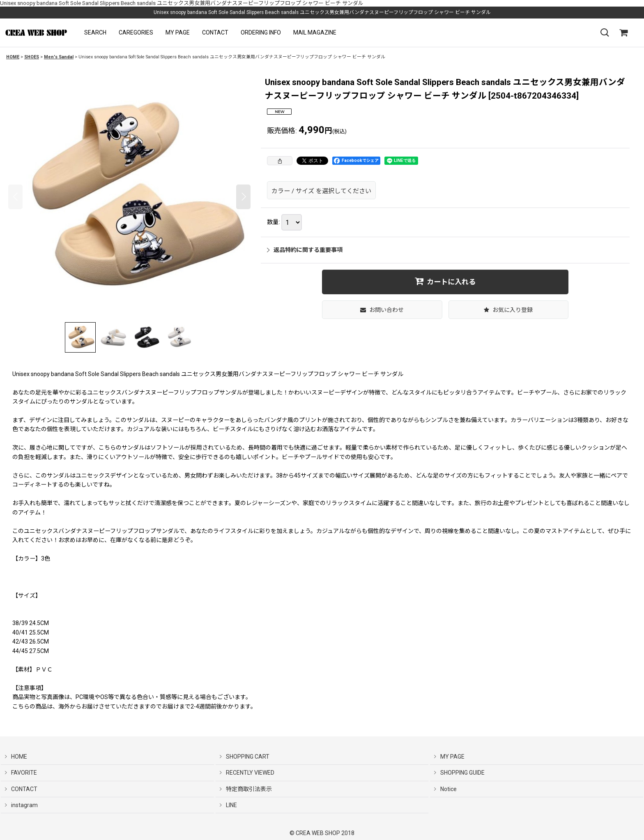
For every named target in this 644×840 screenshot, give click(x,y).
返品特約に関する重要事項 (305, 250)
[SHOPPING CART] (623, 33)
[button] (95, 33)
